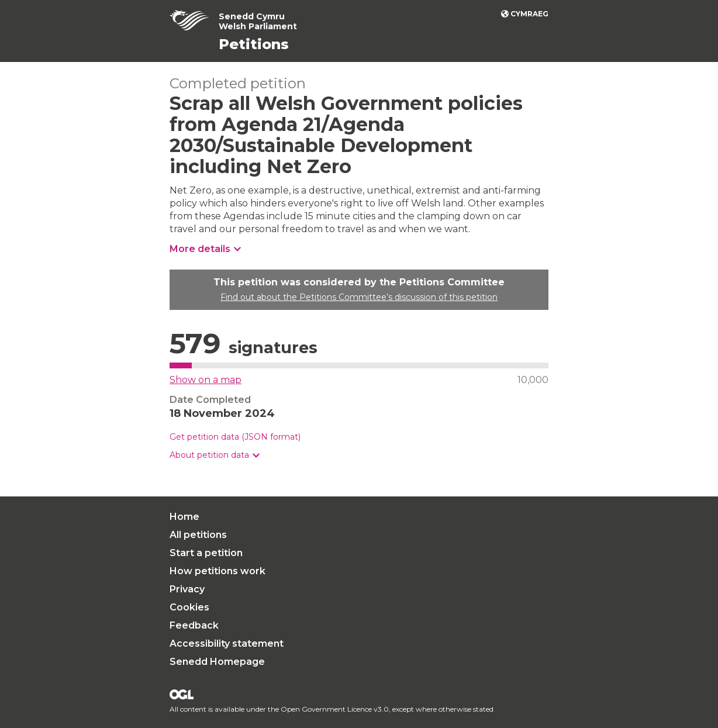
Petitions (254, 44)
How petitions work (218, 571)
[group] (359, 455)
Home (184, 517)
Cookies (189, 607)
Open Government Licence (182, 694)
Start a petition (206, 553)
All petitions (198, 535)
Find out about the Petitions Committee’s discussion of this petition (359, 297)
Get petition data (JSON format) (235, 437)
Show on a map (206, 380)
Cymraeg (529, 14)
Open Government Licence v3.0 (335, 709)
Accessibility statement (227, 644)
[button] (215, 455)
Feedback (194, 625)
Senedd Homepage (217, 662)
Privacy (187, 589)
